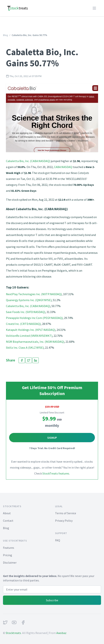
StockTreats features (56, 473)
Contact (8, 521)
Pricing (8, 555)
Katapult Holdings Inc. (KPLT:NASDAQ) (31, 330)
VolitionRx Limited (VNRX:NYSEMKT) (29, 336)
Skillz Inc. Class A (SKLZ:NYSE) (25, 348)
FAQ (58, 540)
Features (9, 548)
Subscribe (52, 600)
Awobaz (61, 633)
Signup (52, 438)
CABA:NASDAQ (63, 167)
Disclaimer (10, 563)
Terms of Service (66, 513)
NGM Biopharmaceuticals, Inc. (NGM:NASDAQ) (35, 342)
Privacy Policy (64, 521)
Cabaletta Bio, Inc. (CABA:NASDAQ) (28, 161)
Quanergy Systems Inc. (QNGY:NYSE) (29, 300)
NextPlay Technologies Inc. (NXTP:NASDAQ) (34, 294)
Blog (5, 35)
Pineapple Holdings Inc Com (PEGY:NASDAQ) (34, 318)
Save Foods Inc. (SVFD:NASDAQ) (26, 312)
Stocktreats (13, 633)
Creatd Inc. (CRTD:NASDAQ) (23, 324)
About (7, 513)
